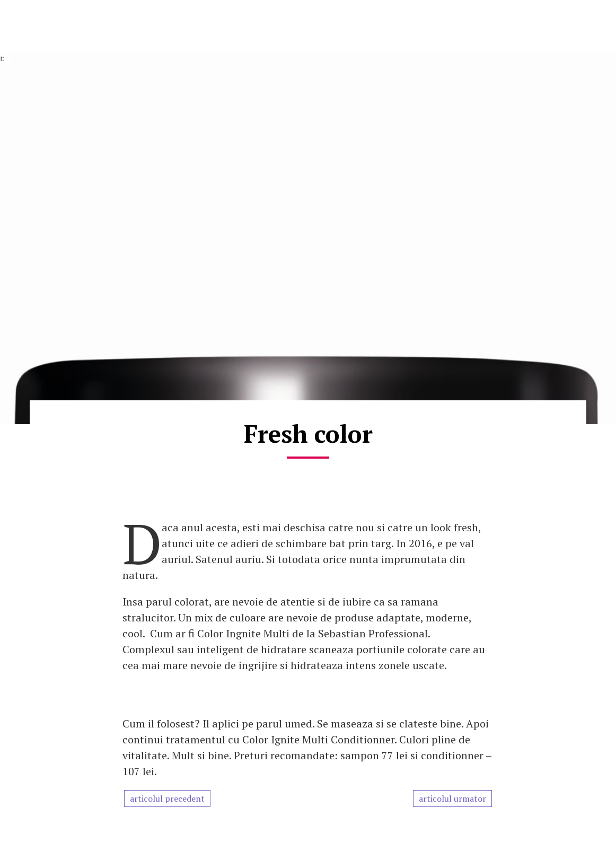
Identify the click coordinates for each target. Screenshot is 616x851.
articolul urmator (452, 799)
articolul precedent (167, 799)
